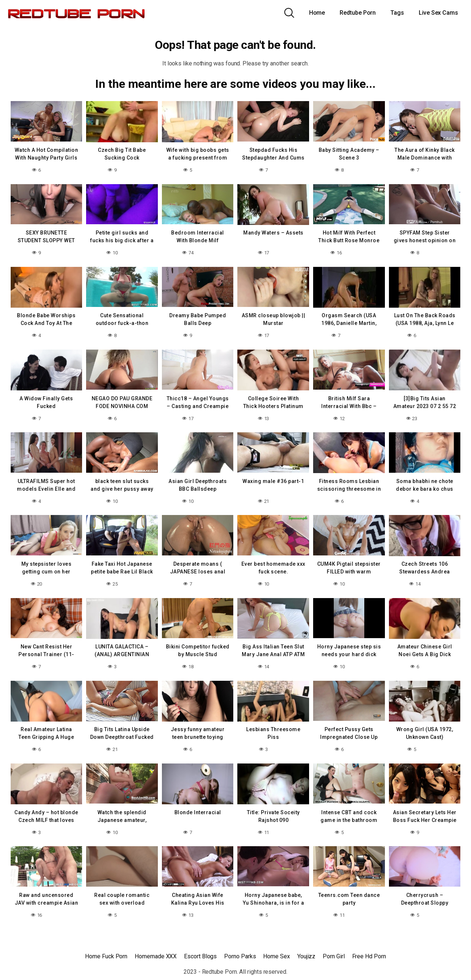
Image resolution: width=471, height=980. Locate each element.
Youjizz (306, 956)
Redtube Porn (358, 13)
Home (317, 13)
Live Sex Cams (438, 13)
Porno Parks (240, 956)
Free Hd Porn (369, 956)
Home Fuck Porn (106, 956)
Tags (397, 13)
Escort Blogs (200, 956)
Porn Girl (334, 956)
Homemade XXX (156, 956)
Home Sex (276, 956)
